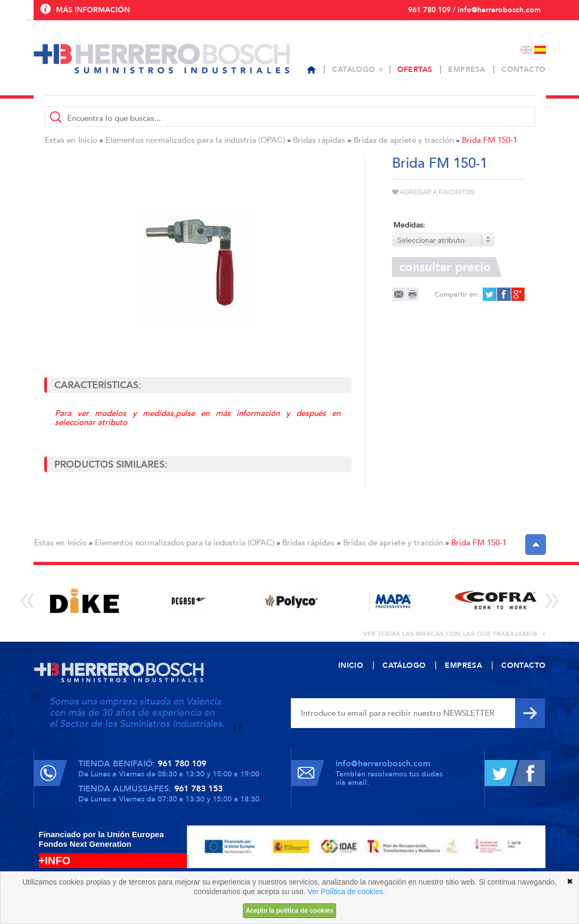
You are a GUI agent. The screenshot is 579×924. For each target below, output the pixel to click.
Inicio (88, 140)
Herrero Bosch (162, 59)
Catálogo (353, 69)
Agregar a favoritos (434, 192)
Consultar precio (447, 267)
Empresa (467, 69)
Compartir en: (457, 295)
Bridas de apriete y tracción (404, 140)
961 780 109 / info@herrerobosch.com (474, 10)
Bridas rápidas (319, 140)
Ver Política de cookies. (346, 892)
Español (540, 50)
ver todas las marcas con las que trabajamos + (455, 634)
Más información (93, 10)
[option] (85, 600)
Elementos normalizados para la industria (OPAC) (195, 140)
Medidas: (409, 225)
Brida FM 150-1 (490, 140)
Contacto (523, 69)
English (526, 50)
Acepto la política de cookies (289, 911)
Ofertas (415, 69)
